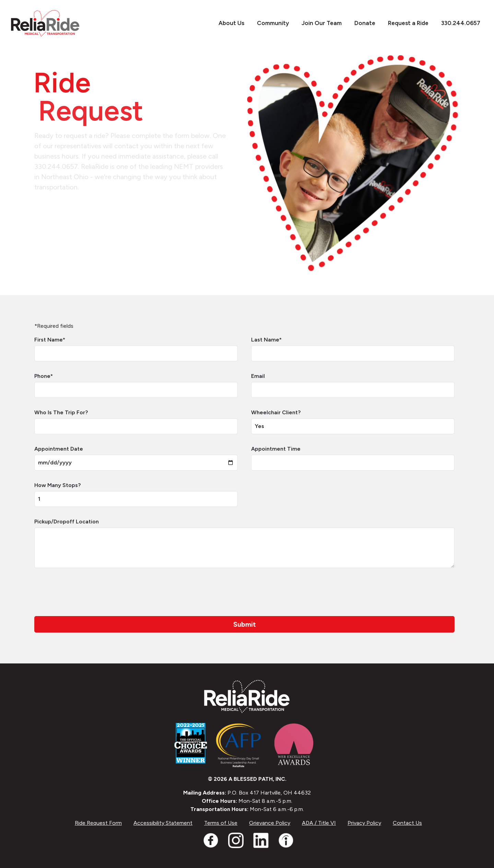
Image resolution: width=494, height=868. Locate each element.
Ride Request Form (98, 823)
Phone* (44, 376)
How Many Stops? (57, 485)
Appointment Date (59, 449)
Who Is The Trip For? (61, 412)
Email (258, 376)
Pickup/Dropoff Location (67, 522)
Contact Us (407, 823)
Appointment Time (276, 449)
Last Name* (266, 340)
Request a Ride (405, 23)
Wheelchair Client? (276, 412)
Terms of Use (221, 823)
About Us (228, 23)
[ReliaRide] (45, 23)
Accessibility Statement (163, 823)
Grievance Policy (270, 823)
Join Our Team (318, 23)
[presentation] (86, 592)
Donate (361, 23)
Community (269, 23)
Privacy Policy (364, 823)
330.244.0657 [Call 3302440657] (457, 23)
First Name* (50, 340)
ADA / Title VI (319, 823)
